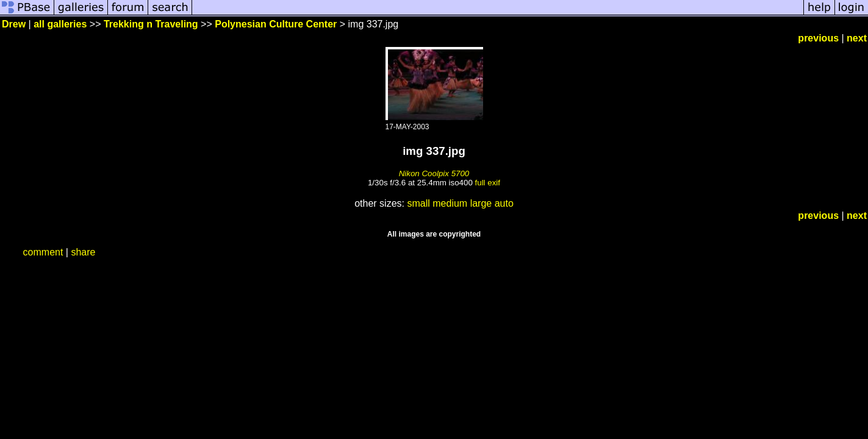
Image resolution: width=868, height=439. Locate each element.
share (83, 252)
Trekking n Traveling (151, 24)
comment (43, 252)
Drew (14, 24)
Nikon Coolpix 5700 (434, 173)
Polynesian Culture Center (276, 24)
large (481, 203)
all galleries (60, 24)
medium (450, 203)
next (857, 38)
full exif (488, 183)
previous (818, 38)
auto (504, 203)
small (418, 203)
